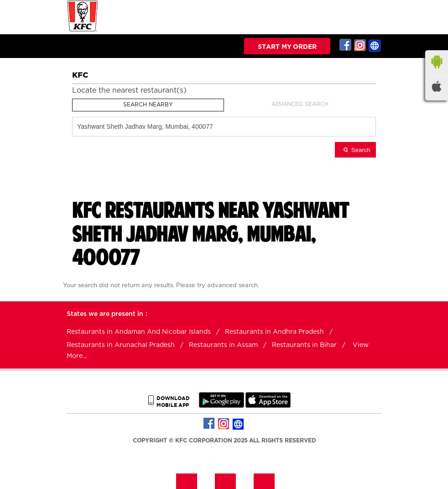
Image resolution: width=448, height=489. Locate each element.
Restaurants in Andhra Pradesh (274, 332)
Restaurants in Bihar (304, 345)
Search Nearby (148, 105)
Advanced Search (300, 104)
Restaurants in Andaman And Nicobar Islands (139, 332)
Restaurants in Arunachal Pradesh (121, 345)
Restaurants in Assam (223, 345)
